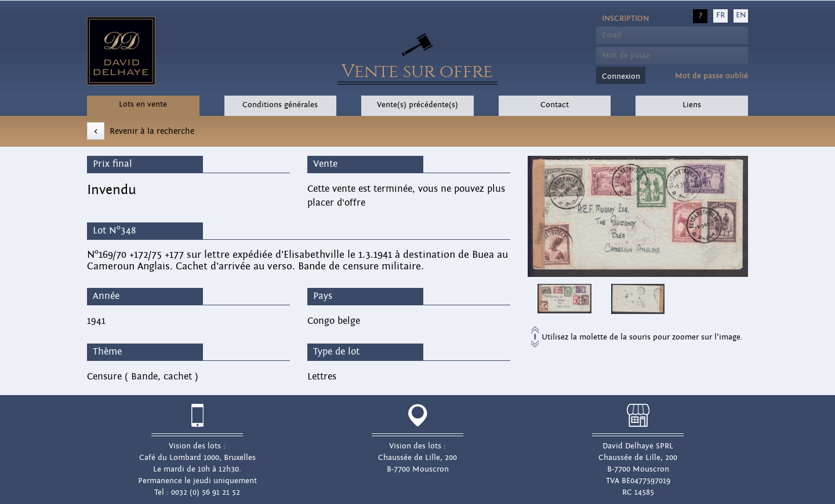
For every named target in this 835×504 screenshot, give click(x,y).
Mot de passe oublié (711, 76)
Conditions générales (280, 105)
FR (720, 15)
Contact (555, 105)
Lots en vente (143, 104)
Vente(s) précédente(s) (418, 105)
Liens (692, 105)
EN (741, 15)
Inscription (625, 19)
